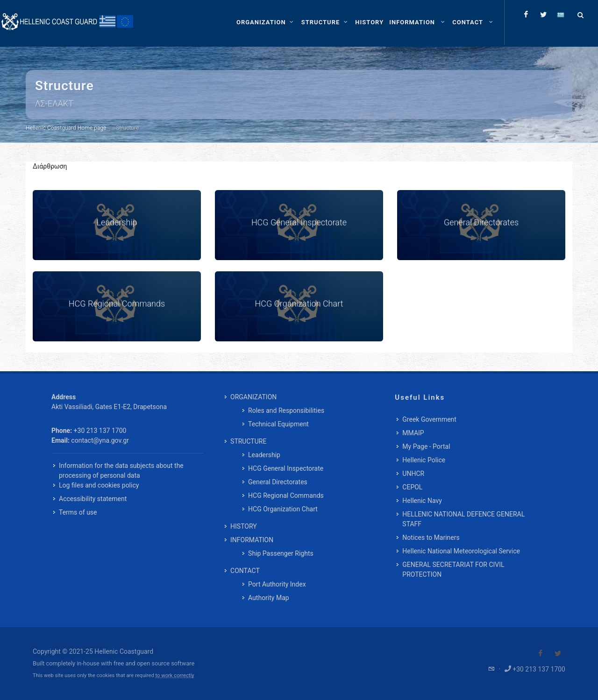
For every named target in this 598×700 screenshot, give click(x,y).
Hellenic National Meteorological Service (461, 551)
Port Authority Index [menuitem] (277, 584)
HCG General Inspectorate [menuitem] (286, 468)
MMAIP (413, 433)
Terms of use (78, 512)
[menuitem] (369, 22)
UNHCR (413, 474)
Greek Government (429, 419)
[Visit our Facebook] (541, 653)
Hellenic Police (424, 460)
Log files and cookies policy (99, 485)
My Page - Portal (426, 446)
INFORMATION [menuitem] (252, 540)
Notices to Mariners (431, 537)
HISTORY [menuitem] (244, 526)
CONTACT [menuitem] (245, 571)
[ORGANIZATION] (266, 22)
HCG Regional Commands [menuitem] (286, 495)
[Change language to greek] (561, 14)
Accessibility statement (93, 499)
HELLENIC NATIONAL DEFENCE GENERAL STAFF (463, 519)
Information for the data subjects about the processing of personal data (121, 470)
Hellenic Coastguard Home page (66, 128)
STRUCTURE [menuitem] (248, 441)
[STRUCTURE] (326, 22)
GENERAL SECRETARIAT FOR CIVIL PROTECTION (453, 569)
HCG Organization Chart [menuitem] (283, 509)
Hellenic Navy (422, 501)
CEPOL (412, 487)
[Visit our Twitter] (558, 653)
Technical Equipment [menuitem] (278, 424)
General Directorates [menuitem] (278, 482)
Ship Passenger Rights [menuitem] (281, 553)
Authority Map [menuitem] (269, 598)
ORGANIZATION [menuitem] (253, 397)
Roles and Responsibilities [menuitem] (286, 410)
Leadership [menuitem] (264, 455)
